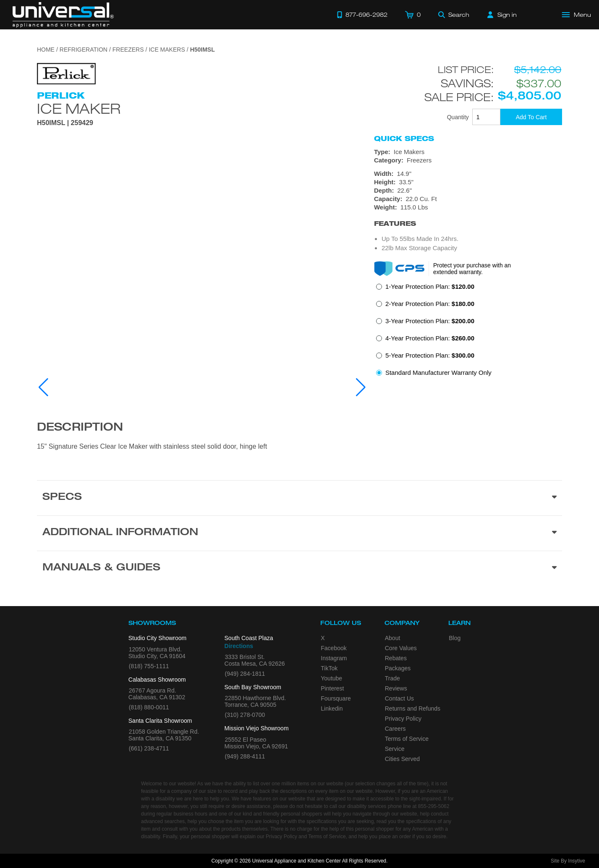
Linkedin (332, 709)
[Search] (454, 15)
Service (395, 749)
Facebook (334, 648)
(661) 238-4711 (149, 748)
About (393, 638)
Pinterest (332, 688)
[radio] (425, 289)
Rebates (396, 658)
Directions (239, 646)
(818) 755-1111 (149, 666)
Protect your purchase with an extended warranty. (472, 269)
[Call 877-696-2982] (362, 15)
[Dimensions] (468, 191)
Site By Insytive (568, 861)
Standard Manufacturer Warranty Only (438, 373)
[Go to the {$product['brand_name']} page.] (66, 73)
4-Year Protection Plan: (430, 338)
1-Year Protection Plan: (430, 286)
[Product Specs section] (299, 498)
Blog (455, 638)
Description (80, 428)
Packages (398, 668)
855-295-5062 (434, 806)
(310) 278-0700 (245, 715)
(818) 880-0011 (149, 707)
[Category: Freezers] (468, 160)
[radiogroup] (468, 332)
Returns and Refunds (413, 709)
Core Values (401, 648)
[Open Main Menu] (577, 15)
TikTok (329, 668)
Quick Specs (404, 139)
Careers (395, 729)
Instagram (334, 658)
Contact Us (399, 698)
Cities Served (402, 759)
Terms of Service (407, 739)
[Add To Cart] (531, 117)
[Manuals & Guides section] (299, 568)
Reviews (396, 688)
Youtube (331, 678)
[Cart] (413, 15)
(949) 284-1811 (245, 674)
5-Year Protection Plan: (430, 355)
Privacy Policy (403, 719)
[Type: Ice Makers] (468, 152)
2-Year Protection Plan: (430, 304)
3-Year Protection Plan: (430, 321)
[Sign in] (502, 15)
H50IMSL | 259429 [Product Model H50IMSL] (65, 123)
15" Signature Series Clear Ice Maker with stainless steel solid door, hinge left (152, 446)
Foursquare (336, 698)
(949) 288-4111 (245, 756)
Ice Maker (79, 108)
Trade (392, 678)
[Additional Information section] (299, 533)
